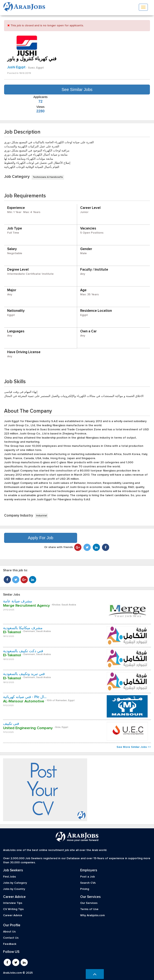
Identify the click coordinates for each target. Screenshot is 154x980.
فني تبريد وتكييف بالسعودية (24, 674)
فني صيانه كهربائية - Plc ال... (25, 697)
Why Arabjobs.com (92, 915)
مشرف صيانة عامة (18, 601)
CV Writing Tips (13, 909)
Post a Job (87, 877)
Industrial (42, 516)
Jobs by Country (14, 889)
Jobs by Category (15, 883)
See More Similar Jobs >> (134, 747)
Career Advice (13, 915)
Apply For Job (41, 538)
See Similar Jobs (77, 90)
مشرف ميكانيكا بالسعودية (23, 628)
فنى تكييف (11, 724)
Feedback (10, 944)
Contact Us (11, 938)
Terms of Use (89, 909)
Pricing (85, 889)
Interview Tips (13, 903)
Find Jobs (9, 877)
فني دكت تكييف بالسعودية (23, 651)
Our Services (89, 903)
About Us (9, 932)
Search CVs (88, 883)
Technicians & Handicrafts (48, 177)
